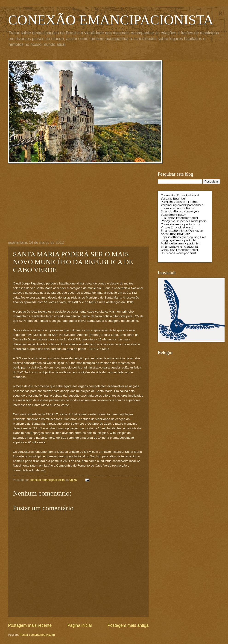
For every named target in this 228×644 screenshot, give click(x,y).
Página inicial (79, 625)
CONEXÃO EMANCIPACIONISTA (111, 20)
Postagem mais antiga (128, 625)
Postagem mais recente (30, 625)
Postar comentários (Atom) (37, 635)
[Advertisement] (78, 206)
